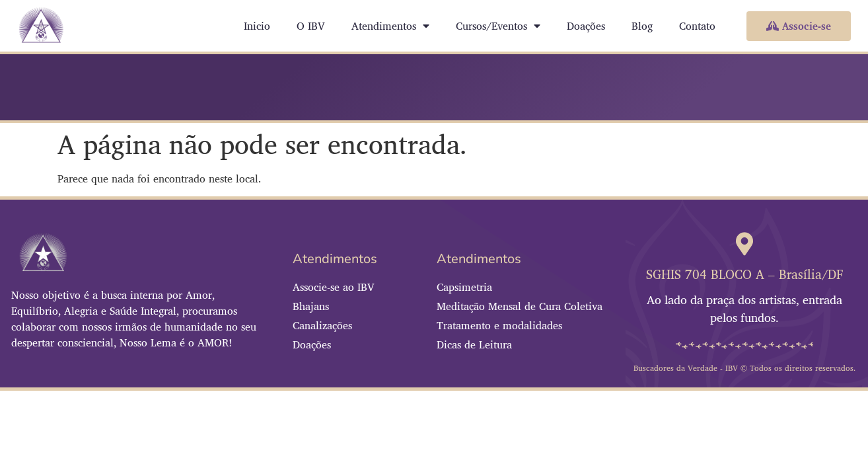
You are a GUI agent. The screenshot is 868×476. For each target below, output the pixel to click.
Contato (697, 26)
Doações (586, 26)
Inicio (257, 26)
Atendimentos (390, 26)
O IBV (311, 26)
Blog (642, 26)
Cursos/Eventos (498, 26)
